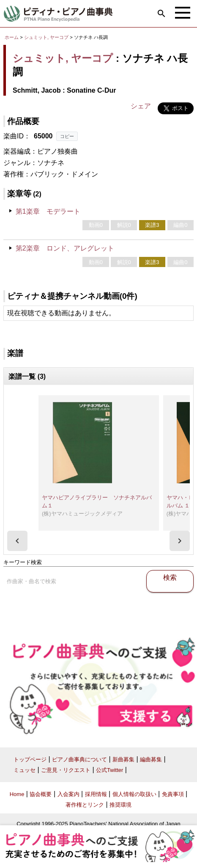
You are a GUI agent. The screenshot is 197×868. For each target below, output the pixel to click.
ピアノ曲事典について (79, 759)
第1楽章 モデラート (48, 211)
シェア (141, 106)
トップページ (30, 759)
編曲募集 (151, 759)
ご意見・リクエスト (66, 770)
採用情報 (96, 794)
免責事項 (173, 794)
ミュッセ (25, 770)
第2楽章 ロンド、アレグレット (65, 248)
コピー (67, 136)
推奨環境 (120, 805)
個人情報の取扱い (134, 794)
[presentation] (17, 541)
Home (17, 794)
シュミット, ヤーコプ (46, 37)
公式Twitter (109, 770)
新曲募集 (123, 759)
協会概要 (41, 794)
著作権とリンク (85, 805)
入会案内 (68, 794)
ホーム (12, 37)
